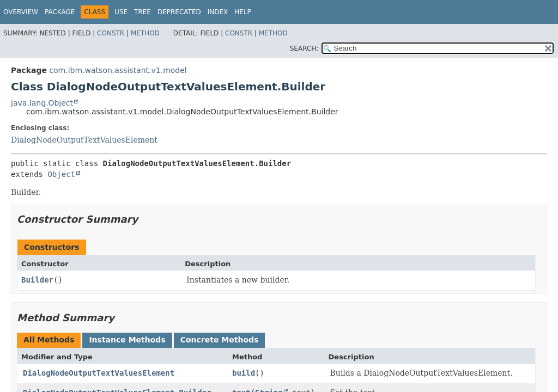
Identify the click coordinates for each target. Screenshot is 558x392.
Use (121, 12)
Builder (37, 280)
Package (60, 12)
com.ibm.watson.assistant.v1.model (118, 70)
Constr (111, 33)
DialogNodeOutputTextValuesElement (84, 140)
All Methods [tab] (49, 340)
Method (145, 33)
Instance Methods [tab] (127, 340)
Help (243, 12)
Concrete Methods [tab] (220, 340)
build (244, 373)
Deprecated (179, 12)
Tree (142, 12)
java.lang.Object (42, 103)
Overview (21, 12)
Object (61, 174)
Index (218, 12)
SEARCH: (304, 48)
